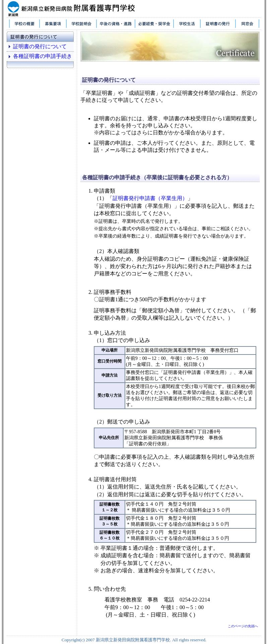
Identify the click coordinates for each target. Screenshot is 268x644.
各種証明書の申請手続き (43, 56)
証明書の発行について (40, 46)
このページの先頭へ (243, 626)
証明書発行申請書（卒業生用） (150, 198)
